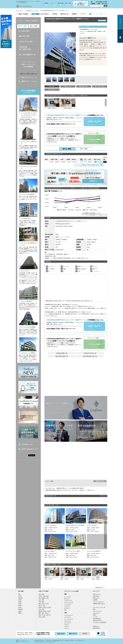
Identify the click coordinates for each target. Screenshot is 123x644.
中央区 (20, 596)
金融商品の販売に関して (99, 604)
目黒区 (20, 605)
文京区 (20, 604)
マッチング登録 (94, 139)
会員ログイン (96, 626)
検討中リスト (96, 598)
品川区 (20, 607)
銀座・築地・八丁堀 (44, 604)
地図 (90, 14)
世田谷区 (20, 609)
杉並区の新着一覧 (62, 353)
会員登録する (76, 177)
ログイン (53, 4)
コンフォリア (68, 604)
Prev (46, 103)
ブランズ (67, 626)
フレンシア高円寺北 (26, 301)
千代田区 (20, 598)
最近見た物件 (61, 4)
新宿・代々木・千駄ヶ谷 (45, 615)
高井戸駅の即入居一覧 (90, 356)
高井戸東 (64, 224)
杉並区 (60, 224)
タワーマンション (97, 611)
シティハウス (68, 621)
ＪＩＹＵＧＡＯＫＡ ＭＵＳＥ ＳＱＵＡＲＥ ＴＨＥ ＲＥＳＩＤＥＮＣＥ (29, 115)
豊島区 (20, 613)
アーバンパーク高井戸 (50, 525)
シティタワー (68, 623)
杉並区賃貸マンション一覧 (32, 11)
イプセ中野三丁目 (26, 218)
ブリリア (67, 628)
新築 (94, 609)
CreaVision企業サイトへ (55, 413)
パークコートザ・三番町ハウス (29, 142)
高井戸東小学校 (59, 250)
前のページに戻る (23, 14)
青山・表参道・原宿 (44, 598)
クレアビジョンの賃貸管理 (100, 622)
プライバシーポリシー (98, 602)
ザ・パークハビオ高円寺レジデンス (29, 244)
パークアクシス (68, 600)
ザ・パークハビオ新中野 (28, 194)
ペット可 (95, 617)
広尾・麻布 (41, 594)
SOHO (95, 615)
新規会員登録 (96, 628)
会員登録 (46, 4)
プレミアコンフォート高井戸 (73, 551)
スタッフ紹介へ (51, 437)
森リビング (67, 599)
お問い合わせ (96, 596)
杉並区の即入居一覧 (90, 353)
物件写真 (55, 14)
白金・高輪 (41, 600)
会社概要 (95, 600)
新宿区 (20, 602)
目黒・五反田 (42, 617)
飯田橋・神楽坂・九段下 (45, 611)
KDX (65, 610)
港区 (19, 594)
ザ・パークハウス (69, 619)
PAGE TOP (99, 588)
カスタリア (67, 608)
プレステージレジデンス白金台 (29, 167)
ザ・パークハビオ (69, 602)
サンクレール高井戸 (92, 525)
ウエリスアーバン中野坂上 (28, 353)
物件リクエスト (97, 594)
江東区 (20, 611)
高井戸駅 (65, 226)
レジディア (67, 606)
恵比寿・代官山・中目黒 (45, 607)
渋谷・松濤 (41, 609)
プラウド (67, 625)
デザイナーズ (96, 613)
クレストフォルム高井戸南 (94, 551)
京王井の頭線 (59, 226)
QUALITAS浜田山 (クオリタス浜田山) (75, 525)
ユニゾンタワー (25, 271)
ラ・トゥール (68, 597)
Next (106, 103)
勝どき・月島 (42, 605)
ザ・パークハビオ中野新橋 (28, 327)
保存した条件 (68, 4)
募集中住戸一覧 (64, 14)
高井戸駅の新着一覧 (62, 356)
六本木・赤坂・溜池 (44, 596)
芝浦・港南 (41, 602)
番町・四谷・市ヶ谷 (44, 613)
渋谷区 (20, 600)
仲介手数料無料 (97, 619)
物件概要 (74, 14)
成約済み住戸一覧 (97, 620)
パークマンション (69, 615)
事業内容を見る (83, 437)
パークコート (68, 617)
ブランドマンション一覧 (99, 607)
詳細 (105, 162)
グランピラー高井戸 (49, 551)
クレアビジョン (19, 11)
